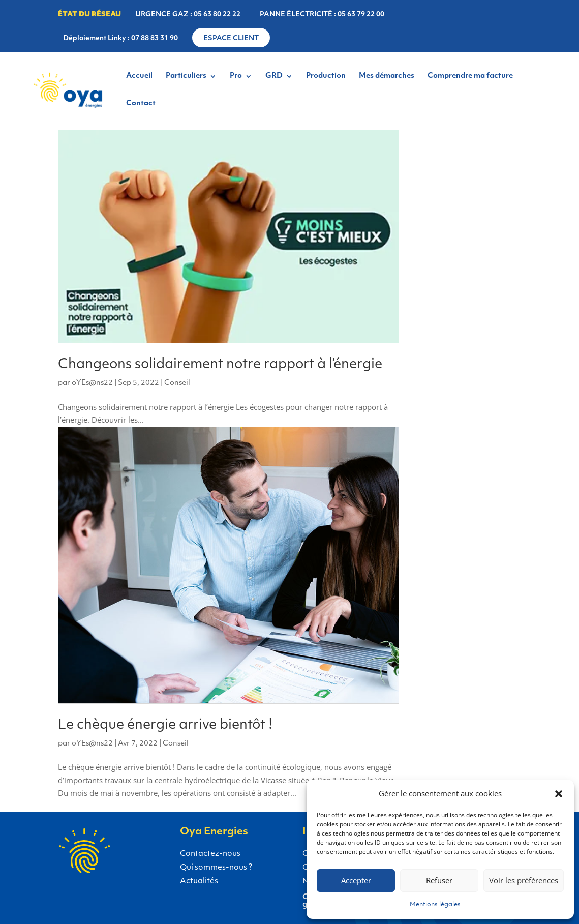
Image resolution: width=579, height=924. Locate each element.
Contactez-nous (210, 854)
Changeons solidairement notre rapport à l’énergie (220, 365)
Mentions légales (435, 905)
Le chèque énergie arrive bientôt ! (165, 725)
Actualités (199, 882)
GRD (274, 76)
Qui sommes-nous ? (216, 868)
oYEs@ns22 (92, 383)
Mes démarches (387, 76)
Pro (236, 76)
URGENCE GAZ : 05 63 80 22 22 (188, 14)
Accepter (356, 880)
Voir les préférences (524, 880)
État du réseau (89, 14)
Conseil (177, 383)
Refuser (439, 880)
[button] (559, 794)
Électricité (55, 862)
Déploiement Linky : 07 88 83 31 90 (120, 38)
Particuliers (186, 76)
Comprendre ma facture (470, 76)
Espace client (231, 38)
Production (326, 76)
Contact (141, 104)
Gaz (110, 862)
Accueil (139, 76)
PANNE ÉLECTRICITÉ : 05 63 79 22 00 (322, 14)
